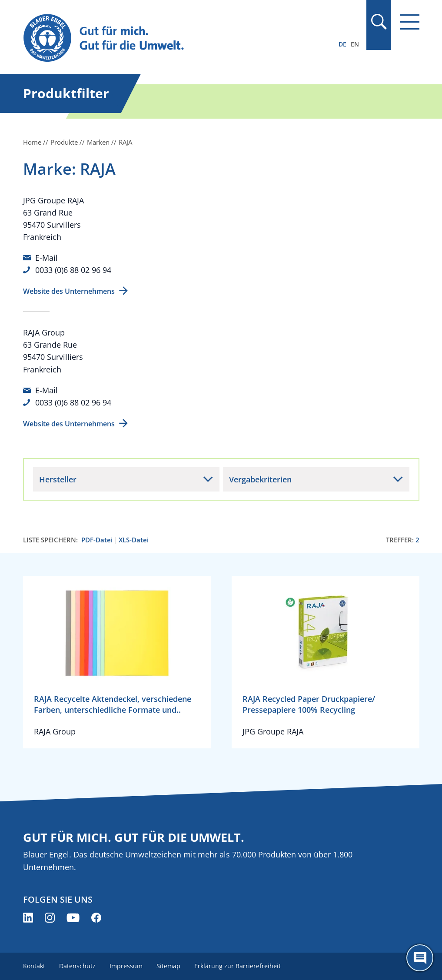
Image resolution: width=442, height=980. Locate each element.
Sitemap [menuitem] (168, 966)
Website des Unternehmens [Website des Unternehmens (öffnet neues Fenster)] (69, 291)
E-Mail (47, 258)
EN (355, 44)
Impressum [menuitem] (126, 966)
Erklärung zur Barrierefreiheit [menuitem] (238, 966)
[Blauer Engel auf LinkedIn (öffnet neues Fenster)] (28, 918)
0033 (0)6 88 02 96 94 (73, 270)
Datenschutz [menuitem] (77, 966)
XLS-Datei (134, 540)
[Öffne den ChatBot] (420, 958)
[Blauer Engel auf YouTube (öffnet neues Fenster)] (73, 918)
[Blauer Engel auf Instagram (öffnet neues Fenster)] (50, 918)
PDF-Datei (97, 540)
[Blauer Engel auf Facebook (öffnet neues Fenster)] (96, 918)
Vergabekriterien (260, 479)
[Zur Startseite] (162, 38)
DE (342, 44)
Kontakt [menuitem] (34, 966)
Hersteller (58, 479)
